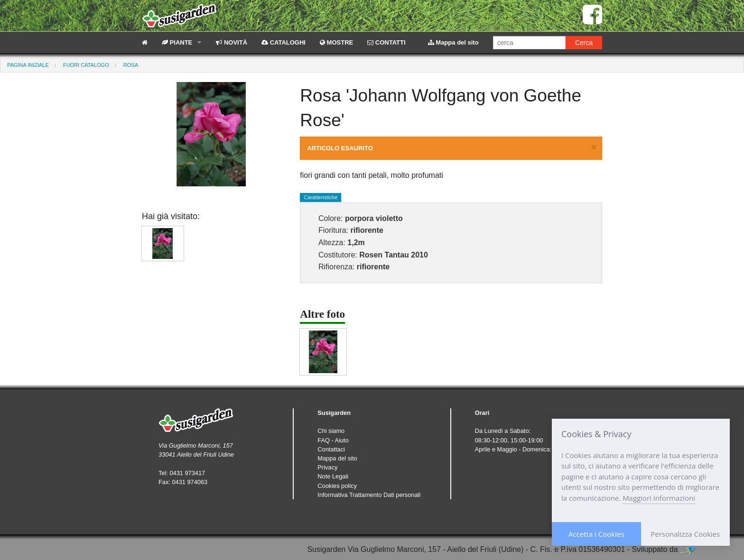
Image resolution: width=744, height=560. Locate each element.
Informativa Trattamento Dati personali (369, 495)
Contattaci (331, 449)
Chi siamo (331, 431)
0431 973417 (187, 473)
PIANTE (177, 42)
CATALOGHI (284, 42)
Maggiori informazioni (659, 498)
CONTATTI (386, 42)
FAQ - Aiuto (333, 440)
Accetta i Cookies (596, 534)
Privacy (327, 467)
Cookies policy (337, 486)
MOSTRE (336, 42)
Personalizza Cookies (685, 534)
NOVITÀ (232, 42)
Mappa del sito (453, 42)
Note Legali (333, 476)
